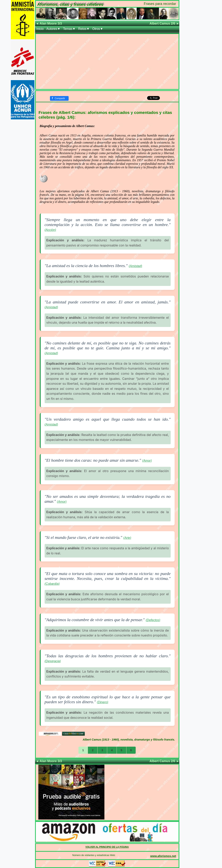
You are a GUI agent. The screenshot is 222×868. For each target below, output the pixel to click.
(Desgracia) (53, 661)
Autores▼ (53, 29)
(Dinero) (103, 702)
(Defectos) (153, 620)
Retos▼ (84, 29)
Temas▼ (69, 29)
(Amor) (147, 461)
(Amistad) (135, 266)
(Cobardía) (52, 584)
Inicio (40, 29)
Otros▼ (98, 29)
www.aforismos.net (163, 856)
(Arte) (127, 538)
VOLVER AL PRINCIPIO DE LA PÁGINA (107, 847)
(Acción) (50, 230)
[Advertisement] (107, 61)
